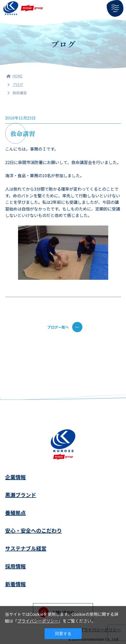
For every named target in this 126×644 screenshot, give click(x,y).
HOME (15, 76)
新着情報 (15, 584)
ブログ (18, 84)
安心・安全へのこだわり (33, 530)
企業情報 (15, 477)
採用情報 (15, 566)
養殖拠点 (15, 513)
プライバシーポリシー (38, 621)
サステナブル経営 (26, 548)
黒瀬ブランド (21, 495)
